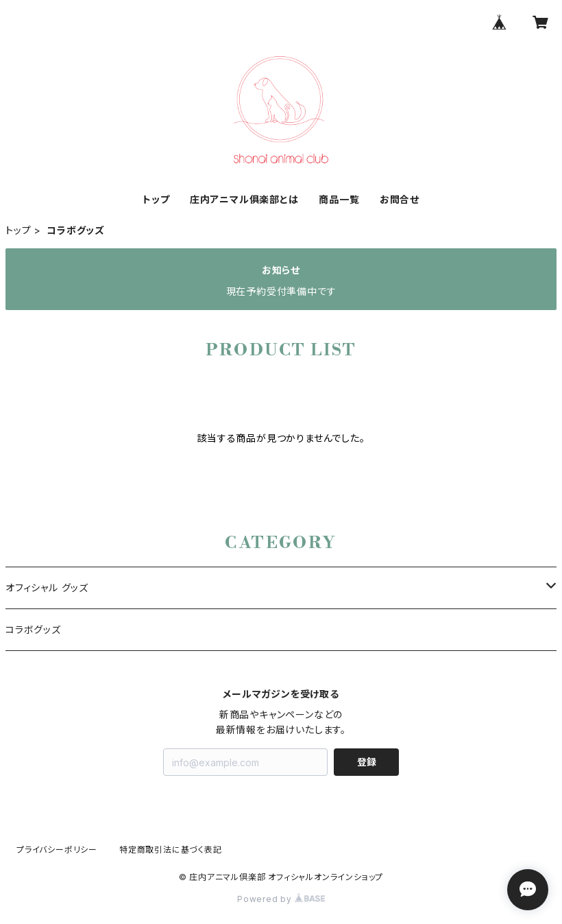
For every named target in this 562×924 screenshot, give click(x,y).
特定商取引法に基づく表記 (171, 850)
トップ (156, 199)
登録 (367, 762)
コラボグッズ (33, 629)
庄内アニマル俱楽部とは (244, 199)
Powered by (281, 899)
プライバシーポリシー (57, 850)
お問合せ (400, 199)
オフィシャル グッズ (47, 588)
